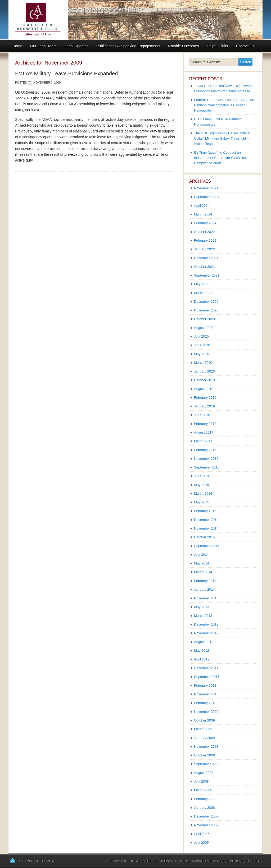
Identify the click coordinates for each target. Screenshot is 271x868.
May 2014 (202, 563)
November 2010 (206, 694)
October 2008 (204, 755)
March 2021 (203, 293)
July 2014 (201, 555)
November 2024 (206, 188)
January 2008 (204, 808)
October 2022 (204, 232)
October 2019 (204, 380)
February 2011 (205, 685)
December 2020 (206, 302)
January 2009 (204, 738)
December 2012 (206, 624)
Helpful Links (217, 46)
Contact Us (245, 46)
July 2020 (201, 336)
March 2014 (203, 572)
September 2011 (207, 677)
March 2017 (203, 441)
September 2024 (207, 197)
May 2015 (202, 502)
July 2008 (201, 781)
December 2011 (206, 668)
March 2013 (203, 616)
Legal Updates (76, 46)
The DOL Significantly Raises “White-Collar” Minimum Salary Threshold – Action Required (222, 138)
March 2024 (203, 214)
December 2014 (206, 520)
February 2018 (205, 424)
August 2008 (204, 773)
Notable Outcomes (183, 46)
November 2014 (206, 528)
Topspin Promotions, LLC (230, 861)
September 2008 (207, 764)
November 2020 (206, 310)
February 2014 (205, 581)
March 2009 (203, 729)
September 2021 (207, 275)
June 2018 (202, 415)
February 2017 (205, 450)
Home (17, 46)
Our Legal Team (43, 46)
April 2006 (202, 834)
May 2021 (202, 284)
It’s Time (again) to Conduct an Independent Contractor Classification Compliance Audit (223, 158)
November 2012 (206, 633)
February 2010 (205, 703)
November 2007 (206, 825)
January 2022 (204, 249)
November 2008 (206, 747)
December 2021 (206, 258)
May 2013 (202, 607)
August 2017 (204, 432)
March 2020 (203, 363)
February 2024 (205, 223)
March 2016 (203, 493)
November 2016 (206, 459)
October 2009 (204, 720)
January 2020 (204, 371)
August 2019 (204, 389)
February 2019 (205, 398)
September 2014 (207, 546)
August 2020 (204, 328)
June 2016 (202, 476)
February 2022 (205, 240)
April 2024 (202, 206)
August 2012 (204, 642)
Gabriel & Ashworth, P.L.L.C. (167, 861)
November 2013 (206, 598)
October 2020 (204, 319)
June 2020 (202, 345)
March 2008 (203, 790)
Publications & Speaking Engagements (128, 46)
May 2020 (202, 354)
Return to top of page (36, 861)
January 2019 (204, 406)
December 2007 (206, 816)
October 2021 (204, 267)
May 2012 (202, 651)
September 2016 (207, 467)
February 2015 (205, 511)
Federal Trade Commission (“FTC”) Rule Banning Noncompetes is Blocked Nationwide (225, 105)
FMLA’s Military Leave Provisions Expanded (66, 74)
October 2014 (204, 537)
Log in (258, 861)
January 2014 (204, 589)
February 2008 (205, 799)
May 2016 (202, 485)
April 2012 (202, 659)
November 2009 (206, 712)
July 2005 (201, 842)
